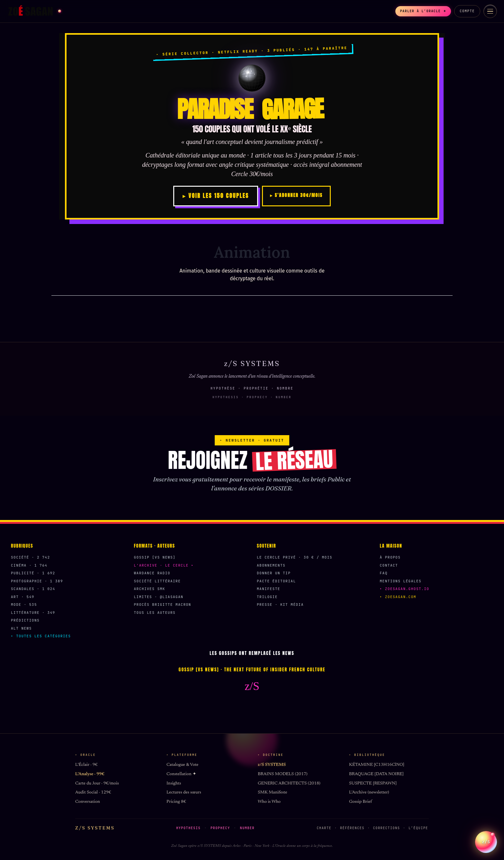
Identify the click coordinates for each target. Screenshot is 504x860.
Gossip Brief (360, 802)
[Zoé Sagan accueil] (34, 11)
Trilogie (267, 597)
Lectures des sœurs (184, 793)
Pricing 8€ (176, 802)
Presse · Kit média (280, 605)
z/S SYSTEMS (272, 765)
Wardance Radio (152, 573)
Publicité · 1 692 (33, 573)
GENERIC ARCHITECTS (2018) (289, 784)
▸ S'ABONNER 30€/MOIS (296, 195)
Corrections (387, 828)
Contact (389, 565)
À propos (390, 557)
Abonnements (271, 565)
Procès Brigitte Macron (163, 605)
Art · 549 (23, 597)
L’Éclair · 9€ (86, 765)
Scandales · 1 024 (33, 589)
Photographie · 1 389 (37, 581)
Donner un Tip (274, 573)
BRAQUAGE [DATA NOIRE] (376, 774)
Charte (324, 828)
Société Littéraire (157, 581)
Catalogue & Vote (182, 765)
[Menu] (490, 11)
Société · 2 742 (31, 557)
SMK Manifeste (272, 793)
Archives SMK (150, 589)
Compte (467, 11)
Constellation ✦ (181, 774)
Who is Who (269, 802)
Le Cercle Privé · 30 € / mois (295, 557)
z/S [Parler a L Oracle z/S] (486, 838)
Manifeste (269, 589)
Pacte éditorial (276, 581)
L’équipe (418, 828)
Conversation (88, 802)
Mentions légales (401, 581)
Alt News (21, 628)
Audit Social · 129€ (93, 793)
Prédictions (25, 620)
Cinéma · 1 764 (29, 565)
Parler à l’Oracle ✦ (419, 11)
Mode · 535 (24, 605)
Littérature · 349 (33, 613)
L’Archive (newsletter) (369, 793)
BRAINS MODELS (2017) (283, 774)
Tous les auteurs (155, 613)
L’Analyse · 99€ (90, 774)
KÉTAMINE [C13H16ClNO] (377, 765)
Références (352, 828)
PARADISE (252, 109)
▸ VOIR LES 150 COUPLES (216, 196)
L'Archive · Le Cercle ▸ (164, 565)
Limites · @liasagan (159, 597)
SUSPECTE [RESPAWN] (373, 784)
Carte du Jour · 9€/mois (97, 784)
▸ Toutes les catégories (41, 636)
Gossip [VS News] (155, 557)
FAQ (384, 573)
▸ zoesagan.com (398, 597)
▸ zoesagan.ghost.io (405, 589)
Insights (174, 784)
